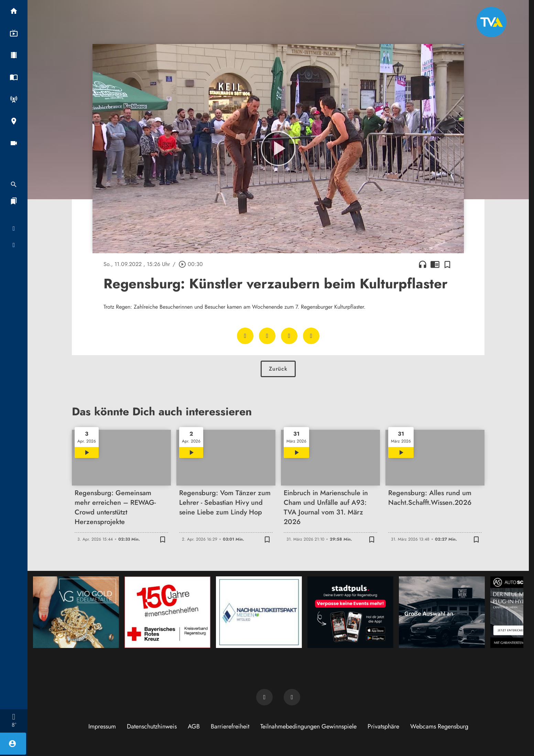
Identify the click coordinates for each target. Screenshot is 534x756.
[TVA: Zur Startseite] (491, 22)
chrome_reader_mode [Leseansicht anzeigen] (435, 264)
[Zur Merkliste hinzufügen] (447, 264)
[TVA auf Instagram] (292, 697)
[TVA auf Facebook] (264, 697)
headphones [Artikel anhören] (423, 264)
